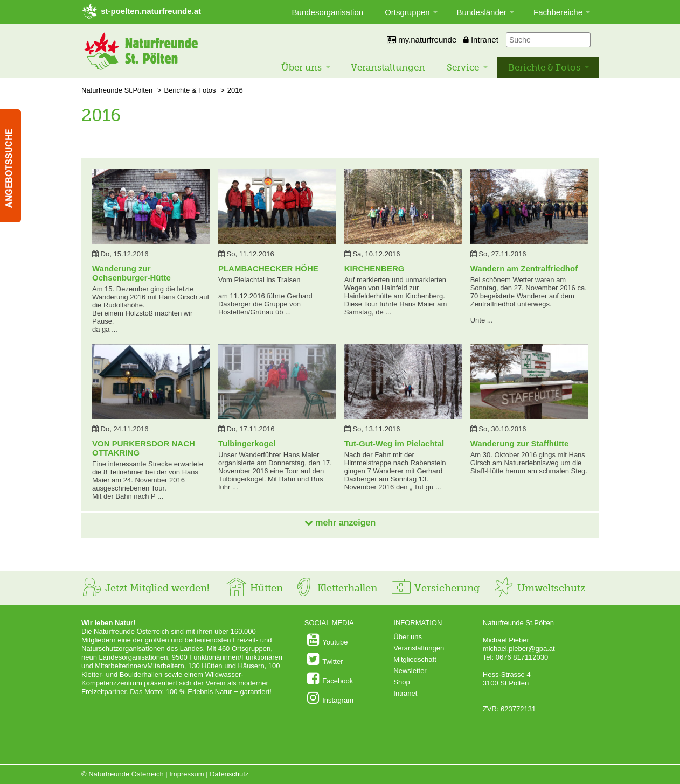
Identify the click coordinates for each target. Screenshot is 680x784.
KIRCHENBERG (374, 268)
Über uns (301, 67)
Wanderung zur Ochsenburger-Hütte (131, 273)
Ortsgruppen (407, 12)
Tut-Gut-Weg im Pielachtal (394, 443)
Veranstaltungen (388, 67)
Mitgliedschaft (415, 659)
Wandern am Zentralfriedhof (524, 268)
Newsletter (410, 671)
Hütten (254, 588)
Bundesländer (482, 12)
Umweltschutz (539, 588)
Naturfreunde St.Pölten (117, 90)
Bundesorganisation (328, 12)
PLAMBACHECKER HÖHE (268, 268)
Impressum (186, 774)
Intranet (481, 40)
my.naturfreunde (422, 40)
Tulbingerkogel (247, 443)
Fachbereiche (558, 12)
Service (463, 67)
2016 (235, 90)
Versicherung (435, 588)
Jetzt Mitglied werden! (145, 588)
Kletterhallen (335, 588)
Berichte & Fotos (544, 67)
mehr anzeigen (340, 523)
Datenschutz (229, 774)
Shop (401, 682)
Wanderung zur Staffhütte (520, 443)
